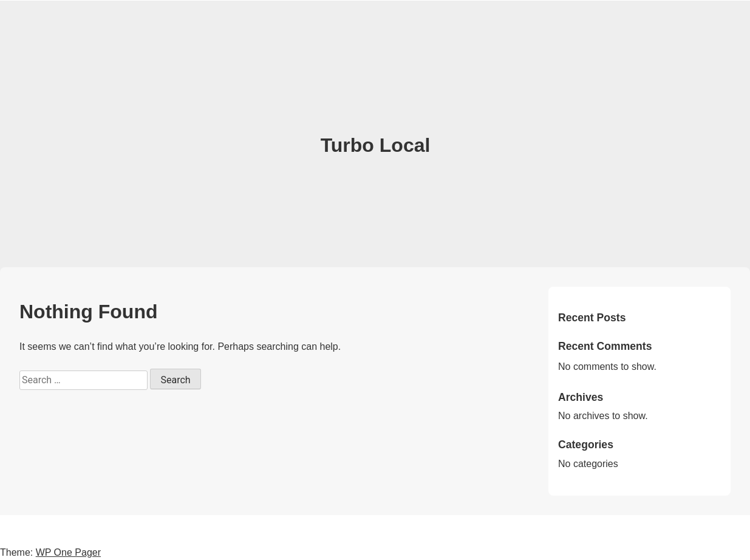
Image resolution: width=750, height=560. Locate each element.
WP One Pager (68, 552)
